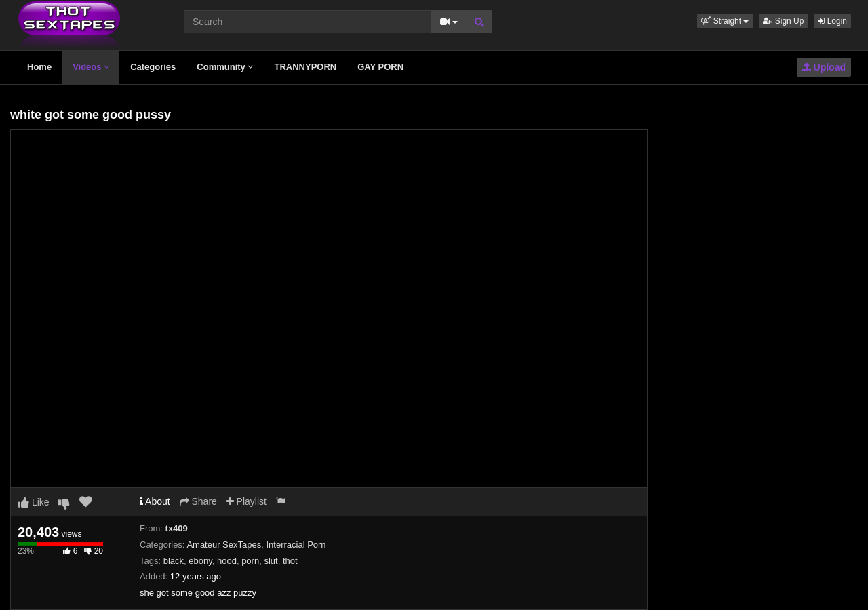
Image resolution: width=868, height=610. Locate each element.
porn (250, 561)
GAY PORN (380, 67)
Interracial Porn (296, 545)
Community (225, 67)
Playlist (246, 501)
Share (198, 501)
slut (271, 561)
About (155, 501)
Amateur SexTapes (224, 545)
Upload (824, 67)
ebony (200, 561)
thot (290, 561)
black (174, 561)
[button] (725, 21)
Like (34, 502)
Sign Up (783, 21)
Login (832, 21)
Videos (91, 67)
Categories (153, 67)
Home (39, 67)
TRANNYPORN (305, 67)
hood (227, 561)
